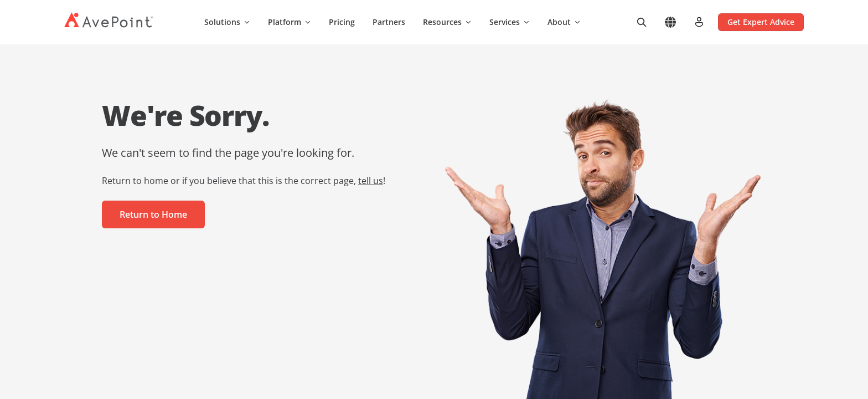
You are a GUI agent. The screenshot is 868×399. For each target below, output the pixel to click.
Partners (389, 22)
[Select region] (670, 22)
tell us (371, 181)
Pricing (342, 22)
